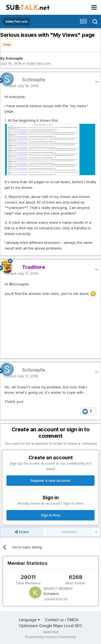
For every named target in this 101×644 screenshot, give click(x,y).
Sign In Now (51, 515)
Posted (22, 86)
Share (22, 532)
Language (29, 620)
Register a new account (50, 480)
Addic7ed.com (39, 63)
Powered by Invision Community (51, 637)
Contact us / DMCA (62, 620)
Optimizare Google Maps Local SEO (50, 626)
